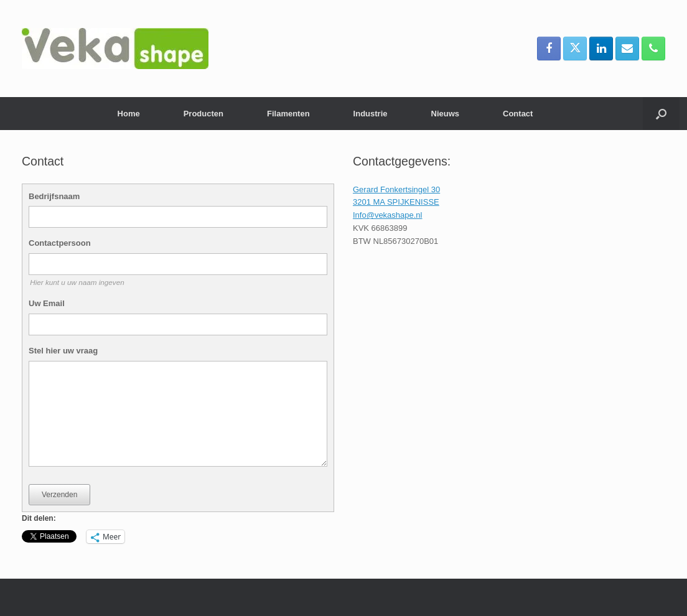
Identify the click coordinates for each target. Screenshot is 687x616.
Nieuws (446, 114)
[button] (661, 114)
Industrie (371, 114)
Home (129, 114)
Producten (203, 114)
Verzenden (59, 495)
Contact (518, 114)
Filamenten (288, 114)
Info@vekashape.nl (388, 215)
